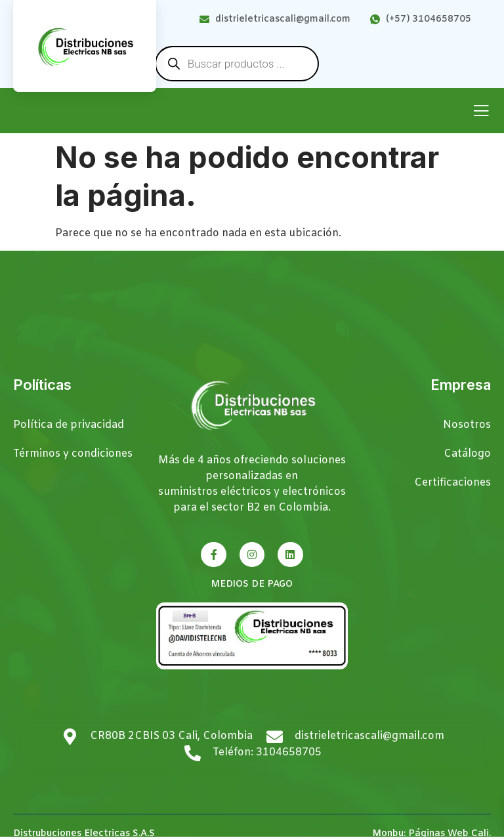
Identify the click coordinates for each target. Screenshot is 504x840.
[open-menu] (481, 112)
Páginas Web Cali (449, 834)
